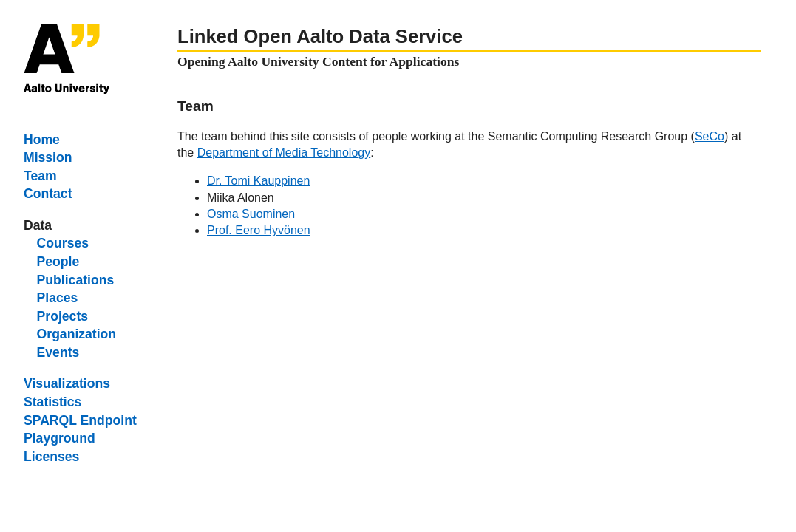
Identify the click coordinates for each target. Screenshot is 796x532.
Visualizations (67, 383)
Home (42, 140)
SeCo (710, 136)
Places (58, 298)
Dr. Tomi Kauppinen (258, 181)
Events (58, 352)
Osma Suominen (251, 214)
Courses (63, 243)
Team (40, 176)
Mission (48, 157)
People (58, 262)
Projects (62, 316)
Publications (76, 280)
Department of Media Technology (284, 153)
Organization (77, 334)
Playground (59, 438)
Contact (48, 194)
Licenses (51, 457)
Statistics (52, 402)
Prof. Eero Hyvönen (259, 230)
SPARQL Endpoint (80, 420)
